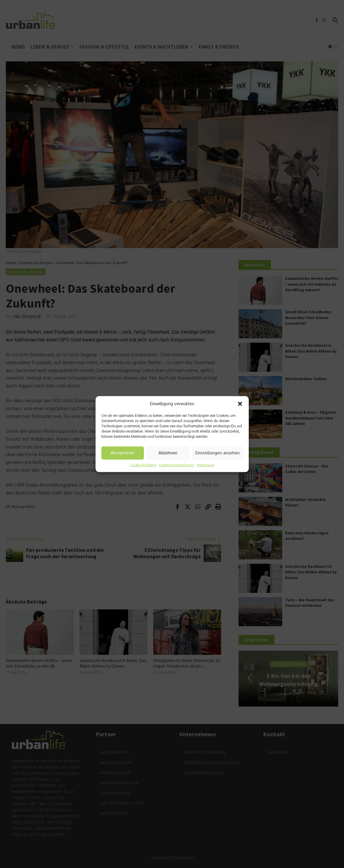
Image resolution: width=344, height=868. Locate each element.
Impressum (205, 465)
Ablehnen (168, 453)
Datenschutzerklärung (177, 465)
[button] (240, 404)
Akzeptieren (123, 453)
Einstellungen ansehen (218, 453)
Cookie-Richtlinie (143, 465)
